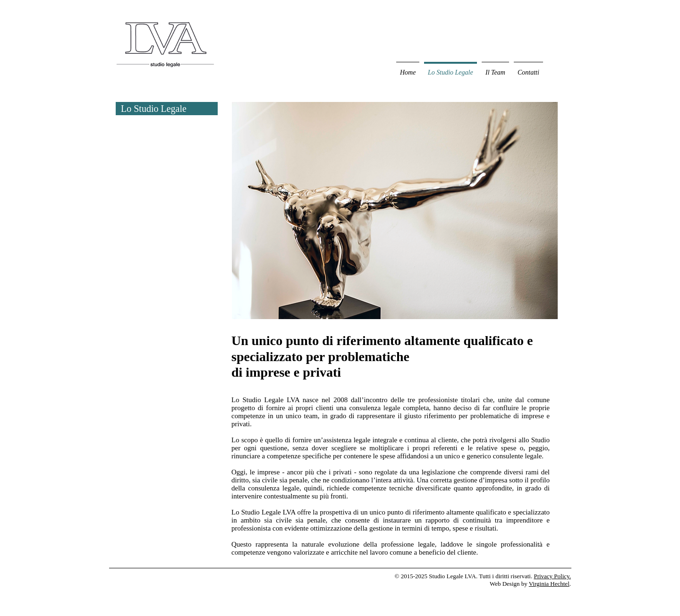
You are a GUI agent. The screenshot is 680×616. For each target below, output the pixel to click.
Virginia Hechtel (549, 584)
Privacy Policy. (552, 576)
